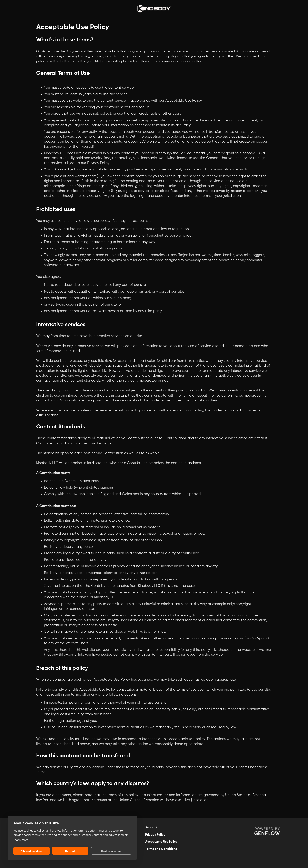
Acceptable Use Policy (161, 842)
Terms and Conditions (161, 849)
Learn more (21, 840)
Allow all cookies (32, 851)
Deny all (70, 851)
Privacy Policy (155, 835)
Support (151, 828)
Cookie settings (111, 851)
